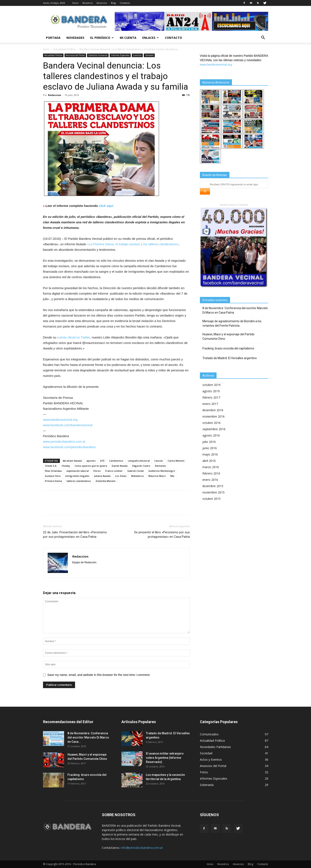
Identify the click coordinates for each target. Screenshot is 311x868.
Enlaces (151, 38)
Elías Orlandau (53, 471)
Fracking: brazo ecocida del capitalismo (228, 348)
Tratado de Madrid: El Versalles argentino (230, 358)
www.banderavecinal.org (60, 420)
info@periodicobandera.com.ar (142, 848)
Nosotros (88, 3)
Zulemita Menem (106, 481)
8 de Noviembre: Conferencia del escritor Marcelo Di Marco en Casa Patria (235, 310)
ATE (102, 461)
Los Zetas (121, 476)
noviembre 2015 (213, 492)
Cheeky (66, 466)
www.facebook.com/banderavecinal (68, 425)
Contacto (125, 3)
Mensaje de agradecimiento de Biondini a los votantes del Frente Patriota (232, 323)
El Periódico (102, 38)
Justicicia (137, 55)
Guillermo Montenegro (162, 471)
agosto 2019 (211, 391)
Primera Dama (53, 481)
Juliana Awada (102, 476)
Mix (172, 476)
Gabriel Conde (136, 471)
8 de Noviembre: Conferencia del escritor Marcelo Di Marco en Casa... (88, 737)
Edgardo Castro (141, 466)
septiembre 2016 (214, 429)
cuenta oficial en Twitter (74, 337)
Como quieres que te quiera (91, 466)
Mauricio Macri (157, 476)
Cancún (159, 461)
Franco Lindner (114, 471)
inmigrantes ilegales (77, 476)
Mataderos (137, 476)
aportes (91, 461)
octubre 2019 (211, 385)
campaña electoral (139, 461)
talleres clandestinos (79, 481)
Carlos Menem (176, 461)
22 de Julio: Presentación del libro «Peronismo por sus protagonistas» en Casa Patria (75, 534)
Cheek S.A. (51, 466)
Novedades (75, 38)
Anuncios (102, 3)
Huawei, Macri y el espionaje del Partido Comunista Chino (228, 336)
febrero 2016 (211, 473)
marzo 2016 (211, 467)
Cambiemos (116, 461)
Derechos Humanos (98, 55)
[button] (263, 38)
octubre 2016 (211, 423)
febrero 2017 (211, 397)
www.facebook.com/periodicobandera (69, 447)
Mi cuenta (128, 38)
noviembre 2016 (213, 416)
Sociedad (149, 55)
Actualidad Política (64, 49)
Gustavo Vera (53, 476)
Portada (53, 38)
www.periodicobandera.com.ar (64, 441)
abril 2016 (209, 461)
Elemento (160, 466)
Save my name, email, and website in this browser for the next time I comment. (99, 675)
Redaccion (55, 95)
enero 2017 (210, 404)
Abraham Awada (72, 461)
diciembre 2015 (213, 486)
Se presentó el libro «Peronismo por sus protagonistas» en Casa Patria (162, 534)
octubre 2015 (211, 499)
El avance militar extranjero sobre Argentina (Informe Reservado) (165, 758)
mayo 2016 (210, 454)
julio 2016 (209, 442)
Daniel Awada (120, 466)
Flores (97, 471)
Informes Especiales (120, 55)
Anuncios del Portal (75, 55)
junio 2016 (210, 448)
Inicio (75, 3)
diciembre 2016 (213, 410)
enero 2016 (210, 480)
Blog (113, 3)
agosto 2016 (211, 435)
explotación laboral (78, 471)
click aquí (106, 206)
